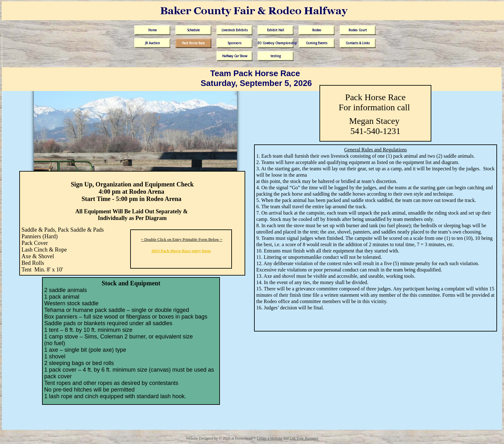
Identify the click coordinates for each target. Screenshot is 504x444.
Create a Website (269, 438)
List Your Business (304, 438)
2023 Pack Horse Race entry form (181, 251)
